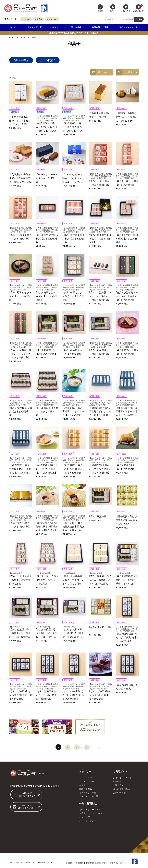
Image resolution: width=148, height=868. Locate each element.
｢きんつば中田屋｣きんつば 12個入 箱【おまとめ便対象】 (21, 695)
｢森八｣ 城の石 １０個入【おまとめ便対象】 (21, 411)
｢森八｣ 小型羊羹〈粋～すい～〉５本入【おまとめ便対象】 (100, 296)
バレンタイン (86, 778)
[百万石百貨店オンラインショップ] (21, 8)
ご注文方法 (118, 785)
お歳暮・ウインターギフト (92, 813)
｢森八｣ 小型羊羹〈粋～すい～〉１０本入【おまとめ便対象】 (127, 296)
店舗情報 (69, 863)
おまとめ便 (26, 19)
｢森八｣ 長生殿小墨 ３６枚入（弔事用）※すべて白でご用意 (100, 580)
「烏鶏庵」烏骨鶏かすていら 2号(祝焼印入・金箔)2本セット (127, 117)
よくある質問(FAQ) (122, 789)
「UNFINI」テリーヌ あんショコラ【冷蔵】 (48, 178)
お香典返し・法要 (100, 27)
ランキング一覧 (35, 27)
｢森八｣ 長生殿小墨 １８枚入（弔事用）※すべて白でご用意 (74, 580)
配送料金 (117, 781)
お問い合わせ (119, 792)
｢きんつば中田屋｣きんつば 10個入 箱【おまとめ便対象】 (127, 637)
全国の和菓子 (48, 60)
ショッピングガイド (122, 778)
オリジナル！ (52, 19)
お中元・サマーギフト (90, 809)
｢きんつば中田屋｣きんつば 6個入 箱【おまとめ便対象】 (100, 695)
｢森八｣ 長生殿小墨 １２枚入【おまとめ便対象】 (74, 238)
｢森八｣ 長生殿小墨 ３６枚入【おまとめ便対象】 (127, 238)
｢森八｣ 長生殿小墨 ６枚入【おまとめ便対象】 (47, 238)
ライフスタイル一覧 (128, 27)
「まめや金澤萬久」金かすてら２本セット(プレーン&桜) (20, 120)
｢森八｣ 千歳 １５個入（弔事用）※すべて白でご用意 (47, 580)
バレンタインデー (88, 821)
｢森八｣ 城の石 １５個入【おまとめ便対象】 (47, 411)
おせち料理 (85, 817)
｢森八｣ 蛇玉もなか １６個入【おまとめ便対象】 (47, 296)
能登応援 (39, 19)
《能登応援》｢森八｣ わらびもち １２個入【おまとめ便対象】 (100, 469)
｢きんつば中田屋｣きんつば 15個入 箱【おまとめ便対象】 (47, 695)
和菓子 (34, 37)
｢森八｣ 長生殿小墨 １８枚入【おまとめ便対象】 (100, 238)
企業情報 (79, 863)
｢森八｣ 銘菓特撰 (98, 516)
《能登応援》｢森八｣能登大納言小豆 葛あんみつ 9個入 (127, 520)
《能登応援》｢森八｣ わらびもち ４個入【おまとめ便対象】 (46, 469)
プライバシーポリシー (119, 863)
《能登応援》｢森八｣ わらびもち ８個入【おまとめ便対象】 (73, 469)
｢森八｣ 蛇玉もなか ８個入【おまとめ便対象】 (21, 296)
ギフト (55, 27)
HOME (14, 27)
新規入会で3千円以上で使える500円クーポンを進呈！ (74, 33)
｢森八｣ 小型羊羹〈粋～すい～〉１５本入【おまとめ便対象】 (20, 354)
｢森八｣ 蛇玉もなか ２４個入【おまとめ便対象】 (74, 296)
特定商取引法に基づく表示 (96, 863)
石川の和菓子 (21, 60)
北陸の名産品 (75, 27)
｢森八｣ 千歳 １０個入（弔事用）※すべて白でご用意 (21, 580)
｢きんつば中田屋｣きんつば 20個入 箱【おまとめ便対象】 (74, 695)
